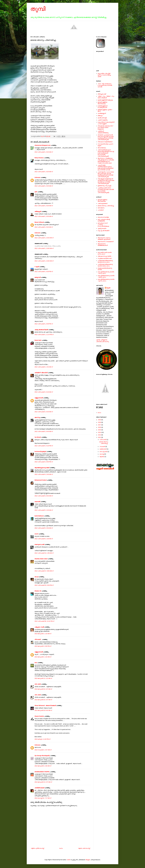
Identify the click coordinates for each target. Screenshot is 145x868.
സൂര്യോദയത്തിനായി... (105, 258)
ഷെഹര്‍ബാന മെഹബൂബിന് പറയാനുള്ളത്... (106, 123)
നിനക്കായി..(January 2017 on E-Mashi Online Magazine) (105, 127)
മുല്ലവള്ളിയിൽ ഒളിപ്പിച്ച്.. (105, 100)
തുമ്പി (38, 9)
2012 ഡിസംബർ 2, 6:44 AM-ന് (44, 431)
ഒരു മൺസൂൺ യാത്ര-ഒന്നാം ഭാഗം (105, 253)
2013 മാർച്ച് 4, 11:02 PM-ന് (42, 739)
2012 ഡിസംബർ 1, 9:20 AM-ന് (44, 152)
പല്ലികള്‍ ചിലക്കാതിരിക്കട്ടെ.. (103, 132)
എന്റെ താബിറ (102, 228)
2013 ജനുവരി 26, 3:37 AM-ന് (43, 689)
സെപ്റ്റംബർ (104, 452)
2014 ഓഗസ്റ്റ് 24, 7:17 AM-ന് (43, 798)
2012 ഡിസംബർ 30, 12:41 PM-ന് (44, 621)
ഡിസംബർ (103, 440)
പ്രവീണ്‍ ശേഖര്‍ (39, 788)
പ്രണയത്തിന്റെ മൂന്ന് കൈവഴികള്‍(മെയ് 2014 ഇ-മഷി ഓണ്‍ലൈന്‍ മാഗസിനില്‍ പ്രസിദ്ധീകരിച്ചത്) (106, 153)
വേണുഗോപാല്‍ (39, 544)
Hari (36, 663)
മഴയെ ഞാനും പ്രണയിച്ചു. (106, 206)
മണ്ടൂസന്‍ (38, 277)
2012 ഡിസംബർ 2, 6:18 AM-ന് (44, 392)
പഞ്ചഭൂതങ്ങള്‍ (103, 203)
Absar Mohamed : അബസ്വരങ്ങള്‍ (45, 705)
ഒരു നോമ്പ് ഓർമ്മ (103, 217)
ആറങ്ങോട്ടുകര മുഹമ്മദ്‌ (42, 468)
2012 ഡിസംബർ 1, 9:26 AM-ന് (44, 206)
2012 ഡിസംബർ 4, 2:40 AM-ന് (44, 474)
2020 (100, 420)
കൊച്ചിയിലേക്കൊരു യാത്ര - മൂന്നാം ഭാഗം (106, 280)
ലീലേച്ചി (100, 116)
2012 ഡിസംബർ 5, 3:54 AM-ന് (44, 528)
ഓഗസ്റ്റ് (102, 454)
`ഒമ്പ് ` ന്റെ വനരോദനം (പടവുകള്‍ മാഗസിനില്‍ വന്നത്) (105, 85)
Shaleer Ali (38, 591)
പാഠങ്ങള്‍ (101, 210)
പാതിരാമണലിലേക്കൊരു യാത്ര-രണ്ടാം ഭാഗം (105, 265)
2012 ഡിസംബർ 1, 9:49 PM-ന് (44, 324)
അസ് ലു (37, 417)
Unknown (37, 177)
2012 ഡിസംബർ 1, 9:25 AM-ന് (44, 172)
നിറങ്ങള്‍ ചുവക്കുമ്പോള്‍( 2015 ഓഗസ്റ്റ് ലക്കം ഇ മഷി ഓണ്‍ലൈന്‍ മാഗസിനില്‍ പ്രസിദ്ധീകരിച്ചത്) (106, 137)
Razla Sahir (38, 340)
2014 (100, 432)
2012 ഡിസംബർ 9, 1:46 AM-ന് (44, 539)
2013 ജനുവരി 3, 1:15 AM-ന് (43, 634)
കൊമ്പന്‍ (37, 502)
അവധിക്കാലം (102, 148)
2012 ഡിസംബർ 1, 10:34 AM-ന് (44, 238)
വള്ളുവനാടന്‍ (39, 398)
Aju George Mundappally (42, 756)
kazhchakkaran (39, 516)
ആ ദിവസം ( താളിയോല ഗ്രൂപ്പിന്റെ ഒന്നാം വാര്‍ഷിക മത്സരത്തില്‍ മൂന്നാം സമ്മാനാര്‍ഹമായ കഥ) (106, 161)
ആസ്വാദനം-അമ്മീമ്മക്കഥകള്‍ (103, 245)
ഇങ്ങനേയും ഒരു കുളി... (105, 186)
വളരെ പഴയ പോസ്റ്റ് (84, 848)
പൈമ (36, 577)
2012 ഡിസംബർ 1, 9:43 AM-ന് (44, 227)
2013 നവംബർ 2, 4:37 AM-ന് (43, 750)
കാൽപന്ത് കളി (102, 118)
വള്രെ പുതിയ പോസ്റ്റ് (37, 848)
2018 (100, 422)
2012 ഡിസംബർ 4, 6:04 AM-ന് (44, 496)
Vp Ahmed (38, 437)
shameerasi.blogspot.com (43, 145)
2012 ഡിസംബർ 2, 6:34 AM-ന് (44, 412)
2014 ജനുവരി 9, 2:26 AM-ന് (43, 766)
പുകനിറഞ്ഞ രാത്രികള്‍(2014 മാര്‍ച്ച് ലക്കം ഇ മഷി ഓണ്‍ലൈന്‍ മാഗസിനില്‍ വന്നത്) (106, 167)
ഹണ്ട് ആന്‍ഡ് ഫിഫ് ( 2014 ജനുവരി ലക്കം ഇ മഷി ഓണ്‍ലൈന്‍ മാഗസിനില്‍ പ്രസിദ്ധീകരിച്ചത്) (106, 174)
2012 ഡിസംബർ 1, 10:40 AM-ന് (44, 248)
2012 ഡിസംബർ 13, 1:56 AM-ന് (44, 553)
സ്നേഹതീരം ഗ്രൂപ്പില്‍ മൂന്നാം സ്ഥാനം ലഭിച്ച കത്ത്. (104, 75)
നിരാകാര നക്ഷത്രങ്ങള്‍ (105, 142)
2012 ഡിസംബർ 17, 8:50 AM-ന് (44, 571)
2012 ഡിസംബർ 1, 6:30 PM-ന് (44, 272)
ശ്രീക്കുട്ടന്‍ (38, 211)
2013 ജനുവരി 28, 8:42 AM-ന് (43, 710)
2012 (100, 437)
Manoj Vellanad (39, 222)
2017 (100, 425)
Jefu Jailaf (38, 684)
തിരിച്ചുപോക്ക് (102, 94)
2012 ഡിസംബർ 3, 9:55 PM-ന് (44, 462)
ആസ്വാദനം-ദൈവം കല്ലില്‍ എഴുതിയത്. (104, 239)
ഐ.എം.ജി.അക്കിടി (104, 231)
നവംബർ (102, 446)
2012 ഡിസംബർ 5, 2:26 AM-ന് (44, 510)
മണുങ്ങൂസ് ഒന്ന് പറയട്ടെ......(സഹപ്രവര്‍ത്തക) (103, 225)
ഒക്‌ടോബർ (103, 449)
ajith (36, 192)
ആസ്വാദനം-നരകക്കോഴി (106, 242)
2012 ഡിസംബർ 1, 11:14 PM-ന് (44, 335)
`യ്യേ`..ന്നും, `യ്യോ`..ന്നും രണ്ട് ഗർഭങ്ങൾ (106, 97)
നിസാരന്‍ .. (38, 639)
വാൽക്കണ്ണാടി (102, 113)
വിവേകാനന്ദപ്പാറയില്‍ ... (105, 256)
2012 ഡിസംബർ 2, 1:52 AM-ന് (44, 367)
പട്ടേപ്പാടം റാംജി (39, 627)
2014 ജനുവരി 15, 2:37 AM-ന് (43, 782)
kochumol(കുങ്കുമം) (40, 451)
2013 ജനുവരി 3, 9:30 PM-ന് (43, 646)
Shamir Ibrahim (39, 716)
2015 (100, 430)
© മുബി (37, 267)
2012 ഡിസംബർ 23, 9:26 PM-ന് (44, 585)
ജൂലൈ (102, 457)
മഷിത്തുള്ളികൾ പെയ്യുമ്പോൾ (103, 107)
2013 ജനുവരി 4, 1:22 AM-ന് (43, 657)
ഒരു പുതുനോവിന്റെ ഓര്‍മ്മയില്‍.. (104, 220)
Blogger (88, 860)
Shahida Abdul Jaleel (41, 559)
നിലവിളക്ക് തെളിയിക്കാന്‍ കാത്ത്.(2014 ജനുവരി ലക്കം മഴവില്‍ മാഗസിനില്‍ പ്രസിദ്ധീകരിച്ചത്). (106, 181)
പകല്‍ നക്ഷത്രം (103, 120)
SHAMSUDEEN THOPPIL (42, 772)
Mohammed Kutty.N (41, 480)
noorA (36, 534)
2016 (100, 427)
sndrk (69, 860)
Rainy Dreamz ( (39, 158)
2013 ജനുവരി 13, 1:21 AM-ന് (43, 678)
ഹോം (61, 848)
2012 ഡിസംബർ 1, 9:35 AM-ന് (44, 216)
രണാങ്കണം (101, 208)
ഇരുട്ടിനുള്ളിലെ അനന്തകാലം (103, 103)
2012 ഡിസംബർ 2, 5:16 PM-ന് (44, 446)
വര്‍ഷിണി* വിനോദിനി (41, 373)
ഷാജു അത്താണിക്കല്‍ (41, 330)
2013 (100, 435)
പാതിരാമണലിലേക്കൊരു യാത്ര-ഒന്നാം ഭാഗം (105, 261)
